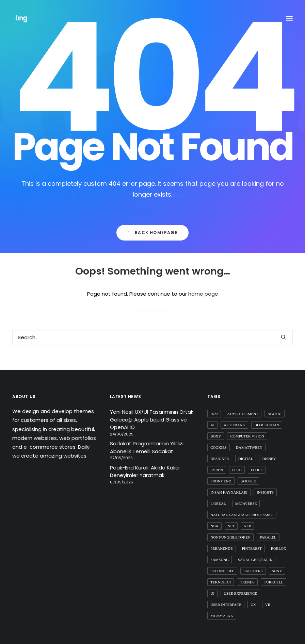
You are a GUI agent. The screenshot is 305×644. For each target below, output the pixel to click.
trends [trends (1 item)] (247, 582)
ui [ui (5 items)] (212, 593)
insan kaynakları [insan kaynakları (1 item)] (229, 492)
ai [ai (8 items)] (212, 425)
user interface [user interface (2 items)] (226, 605)
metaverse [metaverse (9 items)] (246, 503)
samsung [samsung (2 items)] (220, 560)
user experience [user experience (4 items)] (240, 593)
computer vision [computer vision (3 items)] (247, 436)
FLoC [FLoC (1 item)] (237, 470)
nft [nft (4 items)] (231, 526)
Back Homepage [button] (152, 233)
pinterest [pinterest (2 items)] (252, 548)
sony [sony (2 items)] (277, 571)
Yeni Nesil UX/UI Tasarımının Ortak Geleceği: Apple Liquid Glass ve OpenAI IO (152, 419)
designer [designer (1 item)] (220, 459)
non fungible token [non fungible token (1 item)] (230, 537)
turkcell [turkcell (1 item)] (274, 582)
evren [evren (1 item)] (217, 470)
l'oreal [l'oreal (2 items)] (218, 503)
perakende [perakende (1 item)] (221, 548)
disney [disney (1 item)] (269, 459)
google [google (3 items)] (248, 481)
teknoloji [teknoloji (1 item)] (221, 582)
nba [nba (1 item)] (214, 526)
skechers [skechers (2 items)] (253, 571)
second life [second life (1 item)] (222, 571)
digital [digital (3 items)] (246, 459)
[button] (283, 337)
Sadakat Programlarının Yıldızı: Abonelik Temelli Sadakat (147, 447)
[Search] (152, 337)
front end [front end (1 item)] (221, 481)
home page (203, 294)
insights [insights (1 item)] (265, 492)
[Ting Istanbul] (22, 19)
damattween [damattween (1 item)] (249, 447)
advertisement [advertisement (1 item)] (243, 414)
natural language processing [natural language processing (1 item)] (242, 515)
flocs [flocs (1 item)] (257, 470)
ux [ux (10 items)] (253, 605)
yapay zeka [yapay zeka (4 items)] (222, 616)
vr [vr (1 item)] (268, 605)
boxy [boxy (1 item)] (216, 436)
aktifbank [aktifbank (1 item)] (235, 425)
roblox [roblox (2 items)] (279, 548)
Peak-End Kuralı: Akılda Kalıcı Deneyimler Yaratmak (145, 472)
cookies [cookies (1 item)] (219, 447)
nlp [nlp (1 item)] (247, 526)
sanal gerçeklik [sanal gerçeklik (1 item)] (255, 560)
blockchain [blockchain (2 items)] (267, 425)
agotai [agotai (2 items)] (275, 414)
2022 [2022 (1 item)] (214, 414)
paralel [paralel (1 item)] (268, 537)
